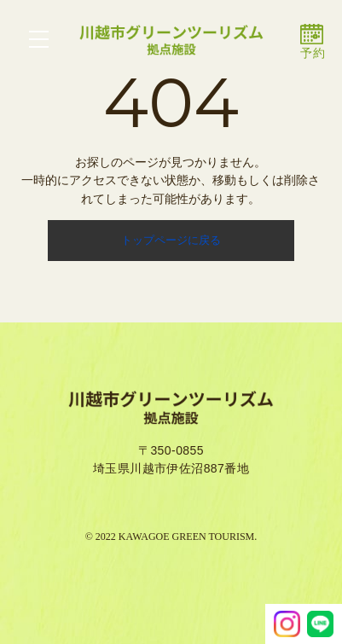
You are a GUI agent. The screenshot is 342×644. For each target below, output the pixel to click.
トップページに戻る (171, 240)
